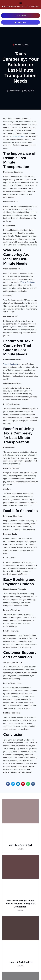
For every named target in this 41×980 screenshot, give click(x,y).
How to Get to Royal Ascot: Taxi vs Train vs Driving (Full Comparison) (20, 904)
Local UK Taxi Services (21, 962)
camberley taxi (22, 45)
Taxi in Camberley (28, 282)
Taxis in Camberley (11, 364)
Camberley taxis (18, 136)
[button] (21, 3)
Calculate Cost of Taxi (20, 845)
